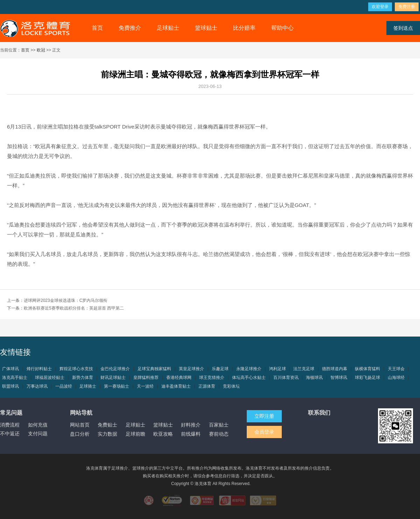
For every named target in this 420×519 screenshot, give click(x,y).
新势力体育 (83, 378)
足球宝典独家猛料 (154, 369)
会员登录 (264, 432)
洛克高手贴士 (15, 378)
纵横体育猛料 (367, 369)
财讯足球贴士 (113, 378)
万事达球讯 (37, 386)
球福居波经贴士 (50, 378)
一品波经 (64, 386)
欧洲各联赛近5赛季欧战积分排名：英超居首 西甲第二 (74, 308)
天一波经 (145, 386)
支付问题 (38, 434)
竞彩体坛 (231, 386)
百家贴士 (219, 425)
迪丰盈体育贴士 (176, 386)
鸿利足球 (278, 369)
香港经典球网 (179, 378)
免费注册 (407, 7)
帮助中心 (282, 28)
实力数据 (107, 434)
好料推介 (191, 425)
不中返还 (10, 434)
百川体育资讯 (286, 378)
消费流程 (10, 425)
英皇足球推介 (191, 369)
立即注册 (264, 416)
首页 (97, 28)
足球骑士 (88, 386)
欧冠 (41, 50)
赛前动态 (219, 434)
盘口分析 (80, 434)
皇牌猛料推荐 (146, 378)
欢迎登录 (380, 7)
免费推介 (130, 28)
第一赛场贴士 (117, 386)
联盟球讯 (10, 386)
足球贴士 (168, 28)
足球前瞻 (135, 434)
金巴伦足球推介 (115, 369)
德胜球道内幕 (335, 369)
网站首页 (80, 425)
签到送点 (403, 28)
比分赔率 (244, 28)
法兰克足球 (304, 369)
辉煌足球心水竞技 (76, 369)
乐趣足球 (220, 369)
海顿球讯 (314, 378)
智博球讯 (339, 378)
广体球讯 (10, 369)
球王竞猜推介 (212, 378)
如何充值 (38, 425)
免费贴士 (107, 425)
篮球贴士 (206, 28)
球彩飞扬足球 (367, 378)
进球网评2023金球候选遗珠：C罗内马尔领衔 (66, 300)
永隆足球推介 (249, 369)
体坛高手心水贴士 (249, 378)
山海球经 (396, 378)
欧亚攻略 (163, 434)
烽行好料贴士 (39, 369)
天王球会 (396, 369)
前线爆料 (191, 434)
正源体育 (207, 386)
